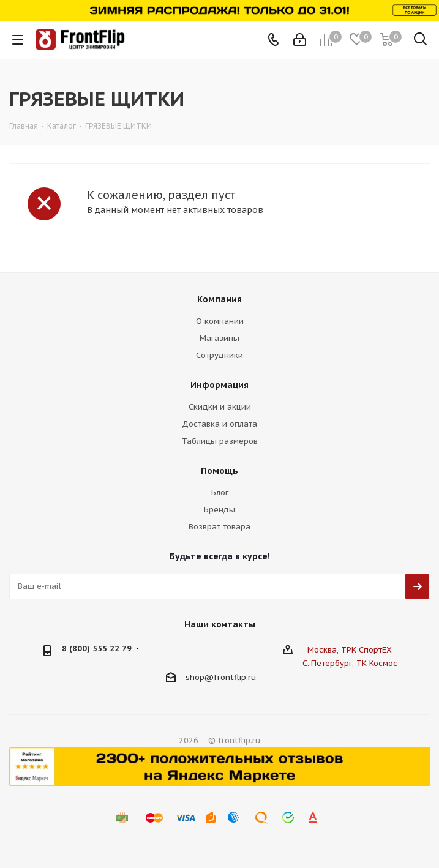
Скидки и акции (220, 407)
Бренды (219, 510)
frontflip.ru (235, 677)
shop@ (200, 677)
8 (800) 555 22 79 (97, 649)
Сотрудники (219, 355)
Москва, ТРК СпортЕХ (350, 650)
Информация (219, 385)
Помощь (219, 471)
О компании (220, 321)
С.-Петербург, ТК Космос (350, 663)
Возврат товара (219, 527)
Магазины (219, 338)
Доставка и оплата (219, 424)
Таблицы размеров (220, 441)
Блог (220, 492)
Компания (219, 299)
